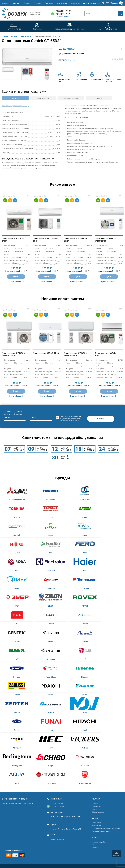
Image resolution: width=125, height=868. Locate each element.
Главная (5, 37)
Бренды (37, 3)
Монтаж (16, 3)
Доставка (49, 3)
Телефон (33, 418)
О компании (62, 3)
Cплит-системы (26, 37)
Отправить (101, 419)
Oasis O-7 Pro (53, 353)
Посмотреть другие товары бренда (16, 106)
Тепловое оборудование (101, 831)
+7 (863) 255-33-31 (63, 11)
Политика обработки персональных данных (18, 804)
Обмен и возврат (98, 812)
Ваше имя (7, 418)
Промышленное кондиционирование (106, 828)
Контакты (75, 3)
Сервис (27, 3)
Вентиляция (96, 826)
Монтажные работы (99, 842)
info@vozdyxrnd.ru (57, 839)
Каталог (5, 3)
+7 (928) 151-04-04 (63, 14)
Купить (16, 277)
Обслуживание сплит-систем (103, 845)
